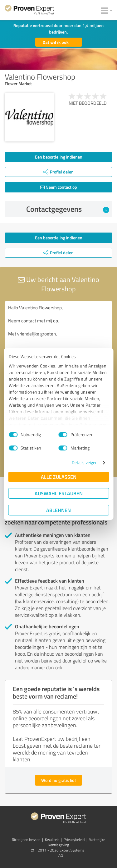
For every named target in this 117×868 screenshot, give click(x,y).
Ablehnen (58, 510)
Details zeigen (85, 462)
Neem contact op (59, 187)
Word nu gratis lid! (58, 780)
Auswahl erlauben (59, 493)
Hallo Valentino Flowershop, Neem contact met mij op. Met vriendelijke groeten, (58, 336)
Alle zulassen (59, 477)
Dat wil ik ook (56, 42)
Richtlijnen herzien (26, 840)
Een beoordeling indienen (59, 157)
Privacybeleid (74, 840)
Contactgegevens (68, 209)
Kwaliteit (52, 840)
